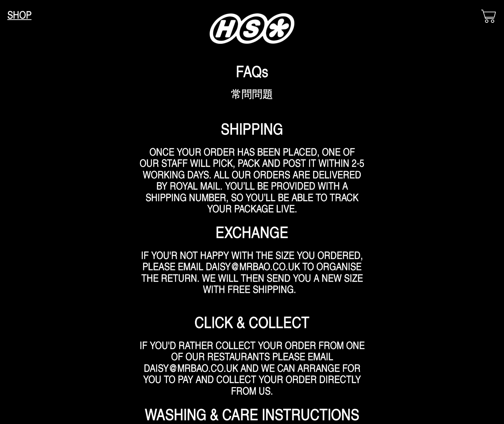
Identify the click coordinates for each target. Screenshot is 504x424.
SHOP (19, 15)
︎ (489, 17)
